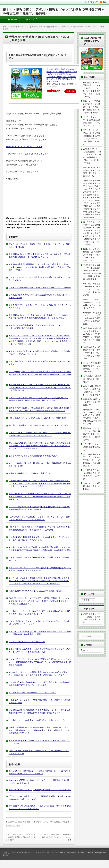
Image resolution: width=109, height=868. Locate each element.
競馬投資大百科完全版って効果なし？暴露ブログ (30, 473)
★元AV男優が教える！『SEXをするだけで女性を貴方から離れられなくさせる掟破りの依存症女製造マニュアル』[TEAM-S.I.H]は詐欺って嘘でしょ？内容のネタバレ (40, 387)
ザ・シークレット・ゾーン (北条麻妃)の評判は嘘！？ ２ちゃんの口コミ (40, 790)
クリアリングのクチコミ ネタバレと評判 (27, 642)
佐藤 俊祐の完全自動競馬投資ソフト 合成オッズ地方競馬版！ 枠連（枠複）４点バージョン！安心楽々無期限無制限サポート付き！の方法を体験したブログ (40, 267)
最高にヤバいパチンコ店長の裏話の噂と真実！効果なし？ (33, 456)
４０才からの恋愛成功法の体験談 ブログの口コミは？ (32, 693)
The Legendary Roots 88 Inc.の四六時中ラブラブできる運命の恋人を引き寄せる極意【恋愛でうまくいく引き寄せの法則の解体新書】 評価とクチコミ (40, 374)
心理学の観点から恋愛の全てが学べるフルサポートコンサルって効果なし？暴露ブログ (92, 353)
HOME (14, 19)
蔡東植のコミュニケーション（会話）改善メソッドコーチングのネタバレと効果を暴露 (92, 434)
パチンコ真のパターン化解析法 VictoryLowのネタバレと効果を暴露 (37, 418)
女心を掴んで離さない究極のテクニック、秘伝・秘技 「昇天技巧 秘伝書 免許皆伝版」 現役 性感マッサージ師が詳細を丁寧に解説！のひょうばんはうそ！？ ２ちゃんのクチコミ (40, 446)
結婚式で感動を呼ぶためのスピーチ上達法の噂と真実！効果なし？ (37, 591)
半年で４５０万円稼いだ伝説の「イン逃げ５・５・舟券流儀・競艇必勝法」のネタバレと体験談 (92, 107)
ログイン (87, 650)
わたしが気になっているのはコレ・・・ (24, 147)
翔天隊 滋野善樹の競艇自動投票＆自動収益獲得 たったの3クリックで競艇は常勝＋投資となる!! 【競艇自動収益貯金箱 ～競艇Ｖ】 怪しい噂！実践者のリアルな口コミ (39, 730)
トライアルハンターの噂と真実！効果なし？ (92, 447)
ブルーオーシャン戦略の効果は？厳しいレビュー (92, 486)
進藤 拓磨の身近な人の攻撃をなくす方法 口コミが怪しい (93, 402)
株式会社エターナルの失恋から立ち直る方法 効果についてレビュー (38, 720)
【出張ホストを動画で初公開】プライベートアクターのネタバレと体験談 (40, 288)
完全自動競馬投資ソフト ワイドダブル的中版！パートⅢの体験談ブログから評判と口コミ (92, 460)
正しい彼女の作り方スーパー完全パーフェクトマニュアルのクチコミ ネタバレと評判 (92, 289)
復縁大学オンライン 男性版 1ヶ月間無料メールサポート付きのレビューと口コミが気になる (93, 255)
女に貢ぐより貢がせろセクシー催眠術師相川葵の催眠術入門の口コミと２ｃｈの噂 (56, 837)
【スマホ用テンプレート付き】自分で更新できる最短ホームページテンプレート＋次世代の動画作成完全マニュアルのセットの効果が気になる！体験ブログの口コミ (40, 662)
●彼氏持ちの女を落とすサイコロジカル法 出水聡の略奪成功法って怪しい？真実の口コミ (93, 318)
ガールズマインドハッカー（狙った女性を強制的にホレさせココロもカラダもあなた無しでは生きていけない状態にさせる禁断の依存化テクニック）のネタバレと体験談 (92, 233)
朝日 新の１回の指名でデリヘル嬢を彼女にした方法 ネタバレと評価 (38, 425)
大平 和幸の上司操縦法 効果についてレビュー (92, 379)
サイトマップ (30, 19)
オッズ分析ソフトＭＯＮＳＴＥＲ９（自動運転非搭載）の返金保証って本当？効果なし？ (21, 837)
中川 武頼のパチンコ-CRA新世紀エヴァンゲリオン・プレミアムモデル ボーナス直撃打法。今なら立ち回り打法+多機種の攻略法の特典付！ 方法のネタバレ (40, 496)
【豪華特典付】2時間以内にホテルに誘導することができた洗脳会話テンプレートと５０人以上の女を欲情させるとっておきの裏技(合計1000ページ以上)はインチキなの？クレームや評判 (39, 483)
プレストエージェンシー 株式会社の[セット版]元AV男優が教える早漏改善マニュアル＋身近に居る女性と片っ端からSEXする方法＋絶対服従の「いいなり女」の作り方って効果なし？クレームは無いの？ (39, 581)
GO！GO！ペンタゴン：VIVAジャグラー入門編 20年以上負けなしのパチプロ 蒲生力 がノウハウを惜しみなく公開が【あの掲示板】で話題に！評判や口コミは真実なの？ (39, 601)
